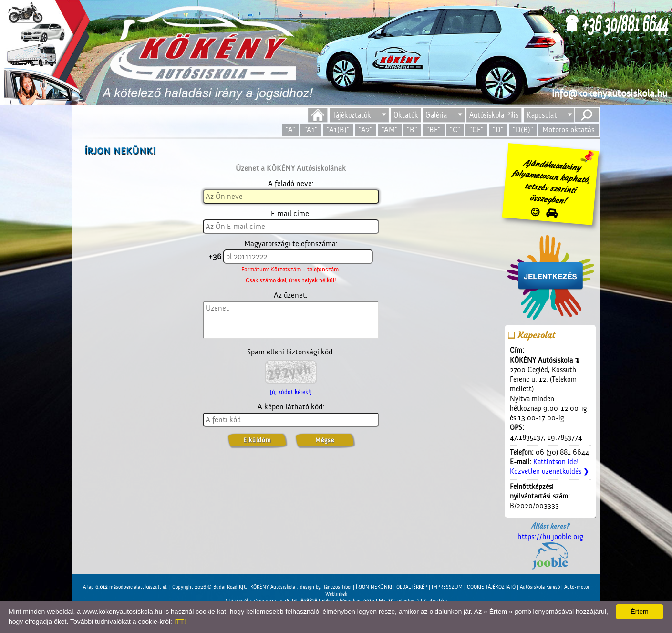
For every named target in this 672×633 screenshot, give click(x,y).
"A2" (366, 130)
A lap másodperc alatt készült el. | (128, 587)
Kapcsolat (542, 115)
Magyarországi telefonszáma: (291, 244)
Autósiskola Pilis (494, 115)
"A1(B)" (338, 130)
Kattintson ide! (556, 462)
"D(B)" (523, 130)
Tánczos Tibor (337, 587)
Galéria (436, 115)
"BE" (434, 130)
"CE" (476, 130)
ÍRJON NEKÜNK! (374, 587)
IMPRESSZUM (447, 587)
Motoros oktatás (569, 130)
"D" (498, 130)
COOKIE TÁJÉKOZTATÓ (491, 587)
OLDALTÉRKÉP (412, 587)
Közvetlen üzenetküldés (549, 472)
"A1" (311, 130)
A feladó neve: (291, 184)
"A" (290, 130)
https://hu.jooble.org (550, 551)
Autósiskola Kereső (540, 587)
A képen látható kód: (291, 407)
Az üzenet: (291, 295)
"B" (412, 130)
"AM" (390, 130)
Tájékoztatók (352, 115)
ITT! (180, 622)
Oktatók (406, 115)
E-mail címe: (291, 214)
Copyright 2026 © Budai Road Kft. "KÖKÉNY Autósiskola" (235, 587)
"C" (455, 130)
